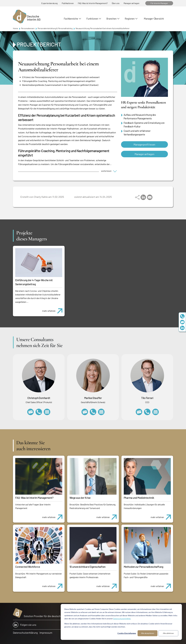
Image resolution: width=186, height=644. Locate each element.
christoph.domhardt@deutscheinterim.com (30, 412)
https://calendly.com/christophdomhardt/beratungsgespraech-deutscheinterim (47, 412)
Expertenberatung (49, 3)
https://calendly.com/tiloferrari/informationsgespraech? (156, 412)
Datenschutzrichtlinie (122, 619)
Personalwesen (28, 28)
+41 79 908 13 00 (93, 412)
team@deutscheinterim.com (182, 322)
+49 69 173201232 (39, 412)
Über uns (116, 3)
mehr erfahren (53, 310)
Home (16, 28)
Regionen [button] (130, 19)
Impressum (46, 633)
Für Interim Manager (159, 3)
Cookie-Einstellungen (127, 633)
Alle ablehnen (168, 633)
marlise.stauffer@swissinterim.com (85, 412)
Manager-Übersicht (154, 19)
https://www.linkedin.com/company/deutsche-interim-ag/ (182, 328)
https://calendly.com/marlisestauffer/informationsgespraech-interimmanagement (101, 412)
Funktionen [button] (92, 19)
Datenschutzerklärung (25, 633)
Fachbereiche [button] (71, 19)
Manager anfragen (131, 3)
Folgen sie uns (25, 625)
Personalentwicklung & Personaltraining (55, 28)
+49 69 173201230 (182, 316)
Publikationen (68, 3)
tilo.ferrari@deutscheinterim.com (139, 412)
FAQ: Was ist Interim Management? (93, 3)
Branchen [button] (111, 19)
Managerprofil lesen (144, 144)
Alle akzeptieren (148, 633)
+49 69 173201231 (147, 412)
